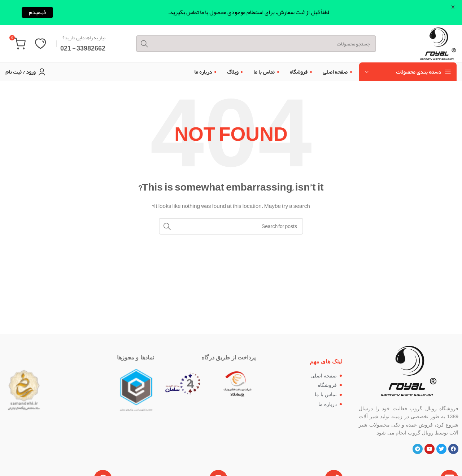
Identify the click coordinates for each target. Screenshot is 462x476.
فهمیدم (37, 12)
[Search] (256, 44)
